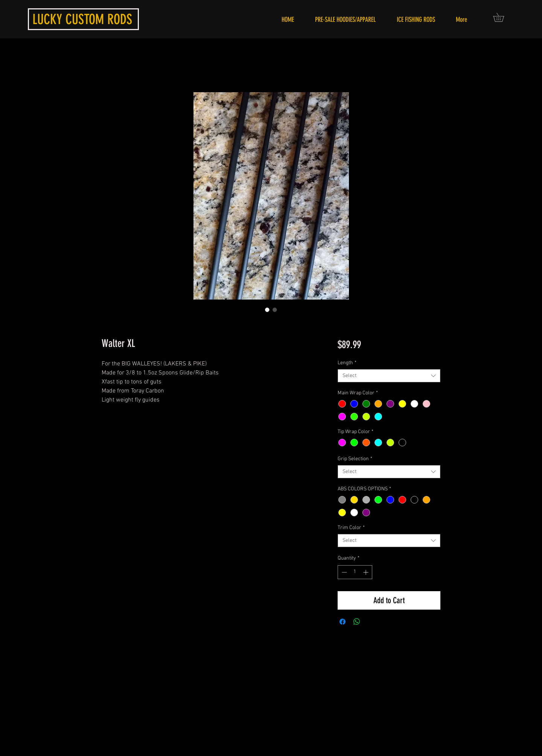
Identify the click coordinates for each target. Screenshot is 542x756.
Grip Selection (355, 459)
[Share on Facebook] (343, 622)
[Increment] (366, 572)
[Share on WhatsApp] (357, 622)
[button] (503, 17)
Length (347, 363)
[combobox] (389, 376)
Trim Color (351, 528)
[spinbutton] (355, 572)
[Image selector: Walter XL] (267, 310)
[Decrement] (343, 572)
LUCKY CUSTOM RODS (82, 19)
